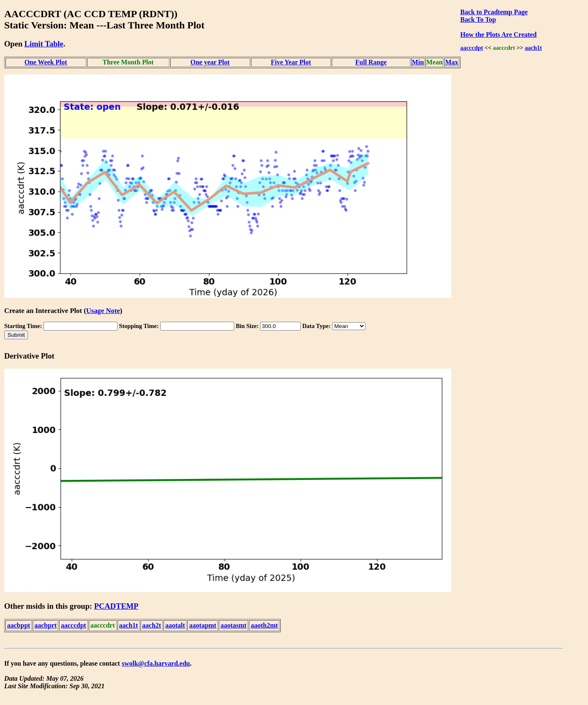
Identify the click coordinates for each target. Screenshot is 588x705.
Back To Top (478, 19)
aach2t (152, 625)
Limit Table (44, 44)
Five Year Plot (291, 62)
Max (451, 62)
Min (418, 62)
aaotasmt (233, 625)
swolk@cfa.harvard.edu (156, 663)
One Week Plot (46, 62)
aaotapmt (203, 625)
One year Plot (210, 62)
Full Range (371, 62)
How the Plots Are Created (499, 35)
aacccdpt (472, 48)
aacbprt (45, 625)
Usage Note (103, 311)
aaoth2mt (264, 625)
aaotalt (175, 625)
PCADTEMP (116, 606)
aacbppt (19, 625)
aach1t (533, 48)
